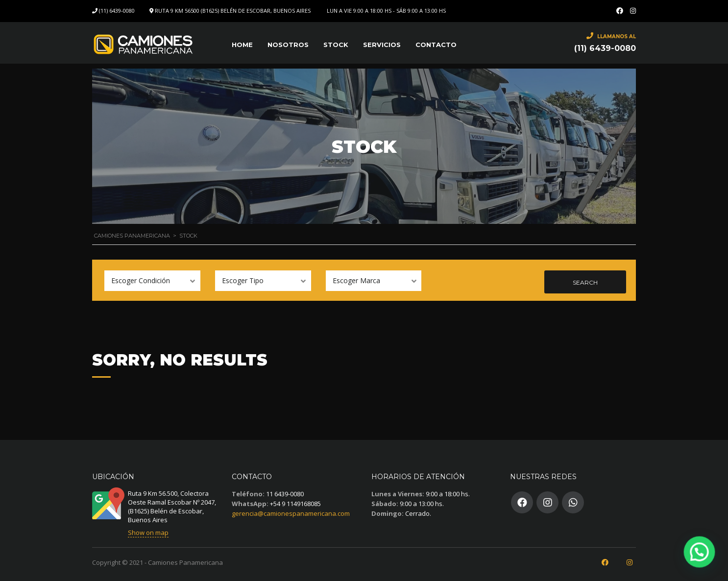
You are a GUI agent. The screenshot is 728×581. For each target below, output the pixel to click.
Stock (336, 45)
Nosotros (288, 45)
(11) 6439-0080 (117, 11)
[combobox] (152, 281)
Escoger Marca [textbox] (356, 280)
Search (585, 282)
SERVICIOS (382, 45)
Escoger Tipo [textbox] (243, 280)
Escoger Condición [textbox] (141, 280)
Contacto (436, 45)
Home (242, 45)
